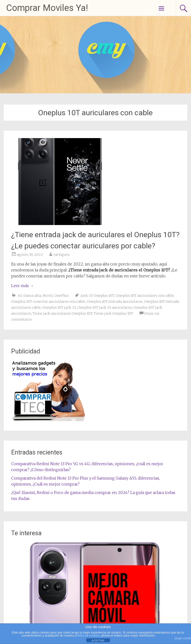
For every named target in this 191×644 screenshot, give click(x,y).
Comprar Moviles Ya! (47, 8)
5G (20, 296)
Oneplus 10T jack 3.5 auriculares (105, 307)
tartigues (62, 255)
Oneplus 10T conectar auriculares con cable (48, 302)
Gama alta (32, 296)
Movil (48, 296)
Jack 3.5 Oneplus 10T (97, 296)
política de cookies (87, 636)
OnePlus (61, 296)
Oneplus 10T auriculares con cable (145, 296)
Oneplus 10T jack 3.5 (59, 307)
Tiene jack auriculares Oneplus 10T (62, 313)
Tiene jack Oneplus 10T (113, 313)
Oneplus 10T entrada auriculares (115, 302)
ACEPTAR (98, 641)
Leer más (23, 286)
